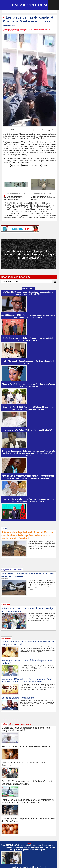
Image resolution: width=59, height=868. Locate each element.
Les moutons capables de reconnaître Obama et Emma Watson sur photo (43, 198)
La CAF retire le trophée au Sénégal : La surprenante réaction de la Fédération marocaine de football (28, 500)
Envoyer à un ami (30, 165)
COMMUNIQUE (13, 213)
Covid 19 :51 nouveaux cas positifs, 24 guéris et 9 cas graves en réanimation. (27, 783)
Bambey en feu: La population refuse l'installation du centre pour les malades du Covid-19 (28, 801)
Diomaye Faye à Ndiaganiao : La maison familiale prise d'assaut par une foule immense (28, 385)
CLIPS (28, 724)
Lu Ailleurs (13, 217)
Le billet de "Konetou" (47, 217)
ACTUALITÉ (10, 203)
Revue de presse (34, 213)
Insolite (26, 215)
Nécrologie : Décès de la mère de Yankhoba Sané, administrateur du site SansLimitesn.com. (27, 680)
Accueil (15, 165)
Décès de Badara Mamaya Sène (18, 698)
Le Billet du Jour (23, 203)
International (26, 209)
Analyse (19, 215)
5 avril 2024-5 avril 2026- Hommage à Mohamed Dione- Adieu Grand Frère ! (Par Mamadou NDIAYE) (28, 408)
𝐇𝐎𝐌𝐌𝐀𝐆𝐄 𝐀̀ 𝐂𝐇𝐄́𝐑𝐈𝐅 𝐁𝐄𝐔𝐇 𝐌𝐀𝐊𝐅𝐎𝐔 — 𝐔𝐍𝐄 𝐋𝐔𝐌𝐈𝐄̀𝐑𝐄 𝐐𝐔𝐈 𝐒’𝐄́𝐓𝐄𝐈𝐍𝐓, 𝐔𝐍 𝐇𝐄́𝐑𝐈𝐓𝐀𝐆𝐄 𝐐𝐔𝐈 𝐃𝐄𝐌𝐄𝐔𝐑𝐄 (28, 477)
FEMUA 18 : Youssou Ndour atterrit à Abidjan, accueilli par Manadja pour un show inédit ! (28, 293)
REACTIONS (17, 207)
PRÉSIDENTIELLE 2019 (28, 217)
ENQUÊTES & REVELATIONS (21, 211)
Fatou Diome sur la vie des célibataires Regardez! (27, 746)
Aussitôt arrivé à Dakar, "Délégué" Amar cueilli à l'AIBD (28, 430)
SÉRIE (11, 724)
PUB (6, 217)
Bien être (33, 215)
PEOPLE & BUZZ (39, 209)
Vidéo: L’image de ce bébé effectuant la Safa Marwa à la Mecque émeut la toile (14, 198)
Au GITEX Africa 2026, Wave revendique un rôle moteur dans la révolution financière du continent (28, 316)
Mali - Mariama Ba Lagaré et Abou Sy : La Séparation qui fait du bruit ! (28, 362)
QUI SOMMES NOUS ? (47, 215)
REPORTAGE (20, 724)
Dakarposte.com (29, 5)
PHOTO (50, 209)
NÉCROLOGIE (9, 215)
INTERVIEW (47, 213)
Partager (44, 165)
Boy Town (37, 205)
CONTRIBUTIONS (42, 211)
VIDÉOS (24, 213)
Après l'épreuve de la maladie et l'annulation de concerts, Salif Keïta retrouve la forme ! (28, 339)
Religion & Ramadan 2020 (22, 205)
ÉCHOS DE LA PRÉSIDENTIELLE (37, 207)
